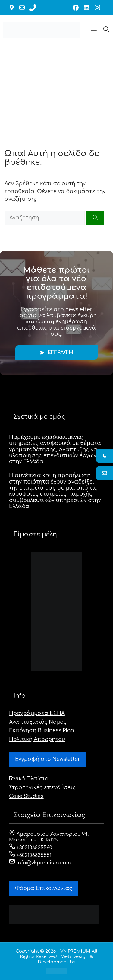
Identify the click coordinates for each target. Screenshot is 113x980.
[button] (94, 30)
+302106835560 (31, 848)
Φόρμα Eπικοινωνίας (44, 888)
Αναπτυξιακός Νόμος (38, 722)
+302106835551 (30, 855)
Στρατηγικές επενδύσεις (42, 788)
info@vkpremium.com (40, 863)
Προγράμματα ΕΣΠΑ (37, 713)
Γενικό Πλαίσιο (29, 779)
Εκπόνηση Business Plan (42, 731)
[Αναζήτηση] (95, 218)
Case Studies (26, 796)
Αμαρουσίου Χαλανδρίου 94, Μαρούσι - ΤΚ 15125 (49, 837)
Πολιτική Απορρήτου (37, 739)
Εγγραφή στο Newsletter (48, 759)
